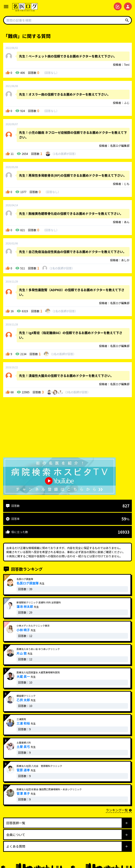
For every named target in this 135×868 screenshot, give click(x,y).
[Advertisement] (67, 428)
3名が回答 (77, 392)
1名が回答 (64, 154)
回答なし (51, 73)
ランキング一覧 (119, 810)
